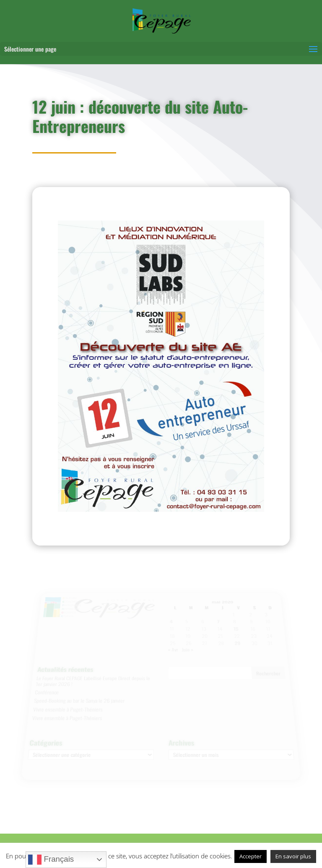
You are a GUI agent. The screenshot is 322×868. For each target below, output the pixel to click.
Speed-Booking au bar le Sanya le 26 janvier (79, 700)
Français (51, 860)
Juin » (187, 651)
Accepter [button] (251, 856)
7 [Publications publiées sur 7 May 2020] (218, 625)
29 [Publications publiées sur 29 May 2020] (237, 645)
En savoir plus (293, 856)
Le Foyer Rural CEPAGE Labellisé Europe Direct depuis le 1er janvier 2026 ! (93, 681)
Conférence (47, 692)
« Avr (173, 651)
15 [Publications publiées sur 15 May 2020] (235, 632)
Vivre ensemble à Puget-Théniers (67, 708)
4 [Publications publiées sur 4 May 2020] (171, 625)
